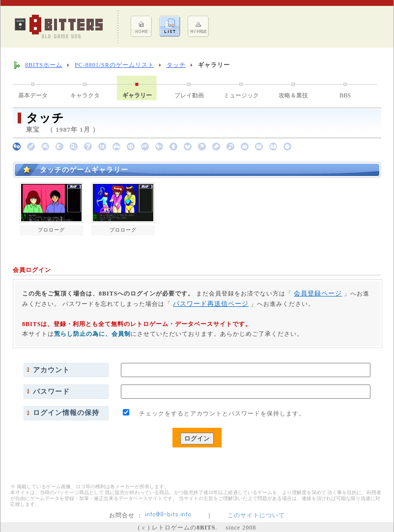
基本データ (33, 95)
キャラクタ (85, 95)
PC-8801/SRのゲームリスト (114, 65)
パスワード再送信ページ (211, 304)
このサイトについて (256, 515)
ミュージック (241, 95)
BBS (345, 95)
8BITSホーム (44, 65)
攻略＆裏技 (293, 95)
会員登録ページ (318, 293)
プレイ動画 (189, 95)
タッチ (176, 65)
